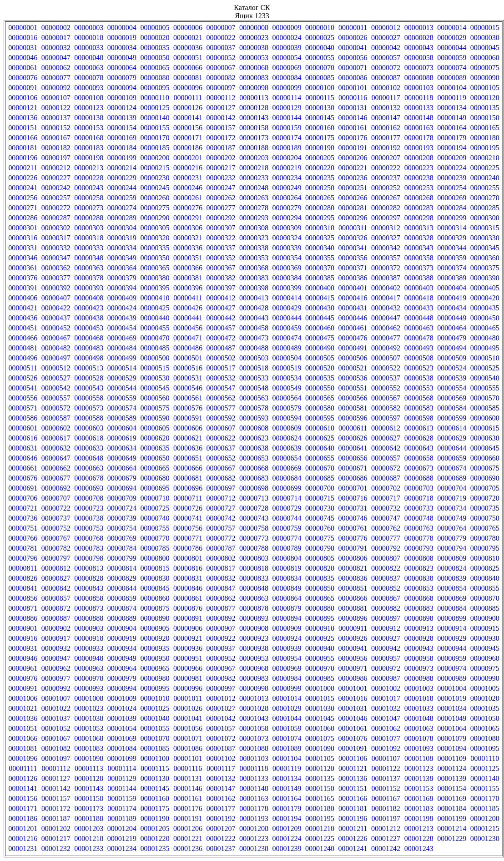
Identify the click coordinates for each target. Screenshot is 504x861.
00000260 (155, 198)
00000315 (485, 228)
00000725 (155, 508)
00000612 (386, 428)
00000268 (419, 198)
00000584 (452, 408)
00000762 (386, 528)
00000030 (485, 38)
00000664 (122, 468)
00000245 (155, 188)
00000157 (221, 128)
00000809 (452, 558)
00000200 (155, 158)
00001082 (56, 748)
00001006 (23, 698)
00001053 (89, 728)
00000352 (221, 258)
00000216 (188, 168)
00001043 (254, 718)
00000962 (56, 668)
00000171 (188, 138)
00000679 (122, 478)
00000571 (23, 408)
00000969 (287, 668)
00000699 (287, 488)
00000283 (419, 208)
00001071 (188, 738)
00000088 (419, 78)
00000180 (485, 138)
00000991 (23, 688)
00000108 (89, 98)
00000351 (188, 258)
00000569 (452, 398)
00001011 (188, 698)
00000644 (452, 448)
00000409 (122, 298)
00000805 (320, 558)
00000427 (221, 308)
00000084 (287, 78)
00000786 (188, 548)
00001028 (254, 708)
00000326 (353, 238)
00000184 (122, 148)
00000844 (122, 588)
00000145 (320, 118)
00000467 (56, 338)
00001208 (254, 828)
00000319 (122, 238)
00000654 (287, 458)
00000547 (221, 388)
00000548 (254, 388)
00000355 (320, 258)
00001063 (419, 728)
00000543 (89, 388)
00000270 (485, 198)
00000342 (386, 248)
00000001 (23, 28)
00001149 (287, 788)
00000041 (353, 48)
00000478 (419, 338)
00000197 (56, 158)
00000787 (221, 548)
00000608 (254, 428)
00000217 (221, 168)
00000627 (386, 438)
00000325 (320, 238)
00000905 (155, 628)
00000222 (386, 168)
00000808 (419, 558)
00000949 (122, 658)
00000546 (188, 388)
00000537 (386, 378)
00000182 (56, 148)
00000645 (485, 448)
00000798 (89, 558)
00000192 (386, 148)
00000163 (419, 128)
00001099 (122, 758)
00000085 (320, 78)
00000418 (419, 298)
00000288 (89, 218)
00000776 (353, 538)
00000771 (188, 538)
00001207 (221, 828)
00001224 (287, 838)
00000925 (320, 638)
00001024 (122, 708)
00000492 (386, 348)
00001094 (452, 748)
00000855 (485, 588)
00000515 (155, 368)
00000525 (485, 368)
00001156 (23, 798)
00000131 (353, 108)
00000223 (419, 168)
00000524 (452, 368)
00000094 (122, 88)
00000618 (89, 438)
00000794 (452, 548)
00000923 (254, 638)
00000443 (254, 318)
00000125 (155, 108)
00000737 (56, 518)
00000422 (56, 308)
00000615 (485, 428)
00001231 (23, 848)
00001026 (188, 708)
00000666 (188, 468)
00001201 (23, 828)
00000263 (254, 198)
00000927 (386, 638)
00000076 (23, 78)
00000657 (386, 458)
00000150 (485, 118)
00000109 (122, 98)
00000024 (287, 38)
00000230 (155, 178)
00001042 (221, 718)
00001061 (353, 728)
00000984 (287, 678)
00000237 (386, 178)
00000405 (485, 288)
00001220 (155, 838)
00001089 (287, 748)
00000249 (287, 188)
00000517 (221, 368)
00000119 (451, 98)
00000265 (320, 198)
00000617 (56, 438)
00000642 (386, 448)
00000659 (452, 458)
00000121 (23, 108)
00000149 (452, 118)
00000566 (353, 398)
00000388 (419, 278)
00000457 (221, 328)
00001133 (254, 778)
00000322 (221, 238)
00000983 (254, 678)
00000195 (485, 148)
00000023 (254, 38)
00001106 (353, 758)
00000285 (485, 208)
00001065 (485, 728)
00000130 (320, 108)
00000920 (155, 638)
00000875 (155, 608)
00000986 (353, 678)
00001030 (320, 708)
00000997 (221, 688)
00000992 (56, 688)
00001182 (386, 808)
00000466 (23, 338)
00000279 (287, 208)
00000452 (56, 328)
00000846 (188, 588)
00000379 (122, 278)
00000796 (23, 558)
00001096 (23, 758)
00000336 (188, 248)
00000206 (353, 158)
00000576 (188, 408)
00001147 (221, 788)
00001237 (221, 848)
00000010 (320, 28)
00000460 (320, 328)
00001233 (89, 848)
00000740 (155, 518)
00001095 (485, 748)
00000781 (23, 548)
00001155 (485, 788)
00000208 (419, 158)
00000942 (386, 648)
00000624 (287, 438)
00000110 (155, 98)
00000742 (221, 518)
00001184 (451, 808)
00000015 (485, 28)
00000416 (353, 298)
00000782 (56, 548)
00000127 (221, 108)
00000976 (23, 678)
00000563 (254, 398)
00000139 (122, 118)
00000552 (386, 388)
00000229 (122, 178)
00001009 (122, 698)
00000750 (485, 518)
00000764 (452, 528)
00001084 (122, 748)
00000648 (89, 458)
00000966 (188, 668)
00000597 (386, 418)
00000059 (452, 58)
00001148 (254, 788)
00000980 (155, 678)
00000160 (320, 128)
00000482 (56, 348)
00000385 (320, 278)
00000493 (419, 348)
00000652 (221, 458)
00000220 (320, 168)
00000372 (386, 268)
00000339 (287, 248)
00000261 (188, 198)
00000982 (221, 678)
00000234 (287, 178)
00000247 (221, 188)
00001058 (254, 728)
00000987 (386, 678)
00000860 (155, 598)
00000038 (254, 48)
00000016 (23, 38)
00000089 (452, 78)
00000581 (353, 408)
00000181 (23, 148)
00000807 (386, 558)
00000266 (353, 198)
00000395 (155, 288)
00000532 (221, 378)
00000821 (353, 568)
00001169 (451, 798)
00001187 (56, 818)
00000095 (155, 88)
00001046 (353, 718)
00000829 (122, 578)
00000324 (287, 238)
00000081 (188, 78)
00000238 (419, 178)
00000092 (56, 88)
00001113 (89, 768)
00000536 (353, 378)
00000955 (320, 658)
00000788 (254, 548)
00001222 (221, 838)
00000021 (188, 38)
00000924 (287, 638)
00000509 (452, 358)
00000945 (485, 648)
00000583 (419, 408)
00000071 (353, 68)
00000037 (221, 48)
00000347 (56, 258)
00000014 (452, 28)
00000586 (23, 418)
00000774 (287, 538)
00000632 (56, 448)
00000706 (23, 498)
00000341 (353, 248)
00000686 (353, 478)
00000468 (89, 338)
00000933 (89, 648)
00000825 (485, 568)
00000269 (452, 198)
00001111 (23, 768)
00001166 (353, 798)
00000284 (452, 208)
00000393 (89, 288)
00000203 (254, 158)
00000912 (386, 628)
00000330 (485, 238)
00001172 (56, 808)
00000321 (188, 238)
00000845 (155, 588)
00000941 (353, 648)
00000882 (386, 608)
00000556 (23, 398)
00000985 (320, 678)
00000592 (221, 418)
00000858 (89, 598)
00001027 (221, 708)
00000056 (353, 58)
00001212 (386, 828)
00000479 (452, 338)
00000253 (419, 188)
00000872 (56, 608)
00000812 (56, 568)
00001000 (320, 688)
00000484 (122, 348)
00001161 (188, 798)
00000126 (188, 108)
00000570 (485, 398)
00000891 (188, 618)
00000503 (254, 358)
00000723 (89, 508)
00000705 (485, 488)
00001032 (386, 708)
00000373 (419, 268)
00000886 (23, 618)
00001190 (155, 818)
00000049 (122, 58)
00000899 (452, 618)
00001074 (287, 738)
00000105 (485, 88)
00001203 (89, 828)
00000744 (287, 518)
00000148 (419, 118)
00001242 (386, 848)
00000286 (23, 218)
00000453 (89, 328)
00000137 (56, 118)
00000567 (386, 398)
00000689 (452, 478)
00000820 (320, 568)
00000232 (221, 178)
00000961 (23, 668)
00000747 (386, 518)
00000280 (320, 208)
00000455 (155, 328)
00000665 (155, 468)
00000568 (419, 398)
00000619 (122, 438)
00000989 (452, 678)
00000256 (23, 198)
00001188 (89, 818)
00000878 (254, 608)
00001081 (23, 748)
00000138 (89, 118)
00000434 (452, 308)
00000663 (89, 468)
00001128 (89, 778)
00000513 (89, 368)
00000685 (320, 478)
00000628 (419, 438)
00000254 (452, 188)
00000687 (386, 478)
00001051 (23, 728)
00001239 (287, 848)
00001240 (320, 848)
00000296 (353, 218)
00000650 (155, 458)
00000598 (419, 418)
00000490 (320, 348)
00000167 (56, 138)
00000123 (89, 108)
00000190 (320, 148)
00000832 (221, 578)
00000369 (287, 268)
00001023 (89, 708)
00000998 (254, 688)
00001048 (419, 718)
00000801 (188, 558)
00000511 (23, 368)
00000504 (287, 358)
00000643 (419, 448)
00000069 (287, 68)
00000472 (221, 338)
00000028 (419, 38)
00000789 (287, 548)
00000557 (56, 398)
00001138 (419, 778)
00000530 (155, 378)
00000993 (89, 688)
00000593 (254, 418)
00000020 (155, 38)
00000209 (452, 158)
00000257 (56, 198)
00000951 (188, 658)
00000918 (89, 638)
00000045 (485, 48)
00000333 (89, 248)
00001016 (353, 698)
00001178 (254, 808)
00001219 (122, 838)
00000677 (56, 478)
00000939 (287, 648)
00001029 (287, 708)
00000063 (89, 68)
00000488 (254, 348)
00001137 (386, 778)
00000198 (89, 158)
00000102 (386, 88)
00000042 (386, 48)
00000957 (386, 658)
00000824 (452, 568)
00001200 (485, 818)
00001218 (89, 838)
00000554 (452, 388)
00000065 (155, 68)
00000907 (221, 628)
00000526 (23, 378)
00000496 (23, 358)
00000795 (485, 548)
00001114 (122, 768)
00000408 (89, 298)
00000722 (56, 508)
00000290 (155, 218)
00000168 (89, 138)
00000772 (221, 538)
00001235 (155, 848)
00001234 (122, 848)
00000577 (221, 408)
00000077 (56, 78)
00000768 (89, 538)
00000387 (386, 278)
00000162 (386, 128)
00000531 (188, 378)
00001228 (419, 838)
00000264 (287, 198)
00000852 (386, 588)
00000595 (320, 418)
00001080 (485, 738)
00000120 (485, 98)
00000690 (485, 478)
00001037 (56, 718)
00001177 (221, 808)
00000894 (287, 618)
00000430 (320, 308)
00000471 (188, 338)
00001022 (56, 708)
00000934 (122, 648)
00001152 (386, 788)
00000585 (485, 408)
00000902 (56, 628)
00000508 (419, 358)
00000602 (56, 428)
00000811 (23, 568)
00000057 (386, 58)
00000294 (287, 218)
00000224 (452, 168)
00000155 (155, 128)
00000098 (254, 88)
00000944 (452, 648)
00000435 (485, 308)
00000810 (485, 558)
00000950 (155, 658)
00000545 (155, 388)
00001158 (89, 798)
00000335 (155, 248)
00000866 (353, 598)
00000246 (188, 188)
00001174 (122, 808)
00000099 (287, 88)
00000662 (56, 468)
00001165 (320, 798)
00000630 (485, 438)
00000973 (419, 668)
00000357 (386, 258)
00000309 (287, 228)
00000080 (155, 78)
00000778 (419, 538)
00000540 (485, 378)
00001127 (56, 778)
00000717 (386, 498)
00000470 (155, 338)
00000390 (485, 278)
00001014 (287, 698)
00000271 (23, 208)
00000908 (254, 628)
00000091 (23, 88)
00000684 (287, 478)
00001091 (353, 748)
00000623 (254, 438)
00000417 (386, 298)
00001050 (485, 718)
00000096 (188, 88)
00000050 (155, 58)
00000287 (56, 218)
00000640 (320, 448)
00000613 (419, 428)
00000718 (419, 498)
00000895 (320, 618)
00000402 (386, 288)
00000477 (386, 338)
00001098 (89, 758)
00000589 (122, 418)
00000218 (254, 168)
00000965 (155, 668)
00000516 (188, 368)
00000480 (485, 338)
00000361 (23, 268)
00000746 (353, 518)
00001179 (287, 808)
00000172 (221, 138)
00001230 (485, 838)
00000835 (320, 578)
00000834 (287, 578)
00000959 (452, 658)
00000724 (122, 508)
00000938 (254, 648)
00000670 (320, 468)
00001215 (485, 828)
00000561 (188, 398)
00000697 (221, 488)
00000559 (122, 398)
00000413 (254, 298)
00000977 (56, 678)
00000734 (452, 508)
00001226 (353, 838)
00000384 (287, 278)
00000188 (254, 148)
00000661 (23, 468)
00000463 (419, 328)
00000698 (254, 488)
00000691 (23, 488)
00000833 (254, 578)
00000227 (56, 178)
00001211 (353, 828)
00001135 (320, 778)
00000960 (485, 658)
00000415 (320, 298)
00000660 (485, 458)
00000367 (221, 268)
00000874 (122, 608)
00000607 (221, 428)
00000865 (320, 598)
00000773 (254, 538)
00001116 (188, 768)
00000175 (320, 138)
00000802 (221, 558)
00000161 (353, 128)
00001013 (254, 698)
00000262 (221, 198)
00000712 (221, 498)
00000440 (155, 318)
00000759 (287, 528)
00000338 (254, 248)
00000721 (23, 508)
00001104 (287, 758)
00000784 (122, 548)
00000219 (287, 168)
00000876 (188, 608)
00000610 (320, 428)
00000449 (452, 318)
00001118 (254, 768)
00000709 (122, 498)
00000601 (23, 428)
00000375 (485, 268)
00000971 (353, 668)
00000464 (452, 328)
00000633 (89, 448)
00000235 (320, 178)
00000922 (221, 638)
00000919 (122, 638)
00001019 (452, 698)
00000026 (353, 38)
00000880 (320, 608)
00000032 (56, 48)
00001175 (155, 808)
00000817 (221, 568)
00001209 (287, 828)
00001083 (89, 748)
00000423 (89, 308)
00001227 (386, 838)
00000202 (221, 158)
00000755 (155, 528)
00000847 (221, 588)
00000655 (320, 458)
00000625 (320, 438)
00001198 (419, 818)
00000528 (89, 378)
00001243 (419, 848)
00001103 (254, 758)
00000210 (485, 158)
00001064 (452, 728)
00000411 (188, 298)
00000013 (419, 28)
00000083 (254, 78)
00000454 (122, 328)
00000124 (122, 108)
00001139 (451, 778)
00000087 (386, 78)
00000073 (419, 68)
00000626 (353, 438)
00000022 (221, 38)
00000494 (452, 348)
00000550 (320, 388)
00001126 (23, 778)
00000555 (485, 388)
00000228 (89, 178)
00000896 (353, 618)
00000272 (56, 208)
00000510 (485, 358)
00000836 (353, 578)
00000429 (287, 308)
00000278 (254, 208)
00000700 (320, 488)
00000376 (23, 278)
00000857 (56, 598)
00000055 (320, 58)
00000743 (254, 518)
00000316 (23, 238)
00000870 (485, 598)
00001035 (485, 708)
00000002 (56, 28)
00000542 (56, 388)
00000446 (353, 318)
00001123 (419, 768)
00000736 (23, 518)
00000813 (89, 568)
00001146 (188, 788)
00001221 (188, 838)
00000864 (287, 598)
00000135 (485, 108)
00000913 (419, 628)
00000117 (386, 98)
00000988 (419, 678)
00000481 (23, 348)
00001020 (485, 698)
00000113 (254, 98)
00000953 (254, 658)
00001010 (155, 698)
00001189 (122, 818)
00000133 (419, 108)
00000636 (188, 448)
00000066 (188, 68)
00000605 (155, 428)
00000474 (287, 338)
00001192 (221, 818)
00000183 (89, 148)
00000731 (353, 508)
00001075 (320, 738)
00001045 (320, 718)
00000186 (188, 148)
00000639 (287, 448)
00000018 (89, 38)
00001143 (89, 788)
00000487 (221, 348)
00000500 (155, 358)
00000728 (254, 508)
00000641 (353, 448)
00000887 (56, 618)
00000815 (155, 568)
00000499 (122, 358)
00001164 (287, 798)
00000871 (23, 608)
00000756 (188, 528)
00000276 (188, 208)
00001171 (23, 808)
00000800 (155, 558)
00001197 (386, 818)
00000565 (320, 398)
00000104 (452, 88)
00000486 (188, 348)
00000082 (221, 78)
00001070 (155, 738)
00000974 (452, 668)
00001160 (155, 798)
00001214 (452, 828)
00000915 (485, 628)
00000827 (56, 578)
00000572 (56, 408)
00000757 (221, 528)
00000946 (23, 658)
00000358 (419, 258)
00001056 (188, 728)
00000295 (320, 218)
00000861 (188, 598)
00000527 (56, 378)
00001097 (56, 758)
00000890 (155, 618)
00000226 (23, 178)
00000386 (353, 278)
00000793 (419, 548)
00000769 (122, 538)
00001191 (188, 818)
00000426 (188, 308)
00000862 (221, 598)
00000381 (188, 278)
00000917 (56, 638)
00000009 (287, 28)
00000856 (23, 598)
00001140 (485, 778)
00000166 (23, 138)
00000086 (353, 78)
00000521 (353, 368)
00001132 (221, 778)
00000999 (287, 688)
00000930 (485, 638)
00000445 (320, 318)
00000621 (188, 438)
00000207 (386, 158)
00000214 (122, 168)
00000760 (320, 528)
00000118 (419, 98)
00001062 (386, 728)
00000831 (188, 578)
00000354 (287, 258)
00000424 (122, 308)
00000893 (254, 618)
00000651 (188, 458)
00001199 (451, 818)
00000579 (287, 408)
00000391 (23, 288)
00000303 (89, 228)
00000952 (221, 658)
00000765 (485, 528)
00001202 (56, 828)
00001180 (320, 808)
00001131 (188, 778)
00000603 (89, 428)
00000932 (56, 648)
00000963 (89, 668)
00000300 (485, 218)
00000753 (89, 528)
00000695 (155, 488)
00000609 (287, 428)
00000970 (320, 668)
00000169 (122, 138)
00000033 (89, 48)
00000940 (320, 648)
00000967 (221, 668)
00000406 (23, 298)
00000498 (89, 358)
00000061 (23, 68)
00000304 (122, 228)
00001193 (254, 818)
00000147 (386, 118)
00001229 (452, 838)
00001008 (89, 698)
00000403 (419, 288)
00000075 (485, 68)
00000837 (386, 578)
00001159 (122, 798)
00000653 (254, 458)
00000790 (320, 548)
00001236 (188, 848)
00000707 (56, 498)
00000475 (320, 338)
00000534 (287, 378)
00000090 (485, 78)
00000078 (89, 78)
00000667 (221, 468)
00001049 (452, 718)
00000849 (287, 588)
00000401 (353, 288)
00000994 (122, 688)
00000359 (452, 258)
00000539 (452, 378)
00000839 (452, 578)
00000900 (485, 618)
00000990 (485, 678)
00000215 (155, 168)
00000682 (221, 478)
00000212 (56, 168)
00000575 (155, 408)
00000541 (23, 388)
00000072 (386, 68)
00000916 (23, 638)
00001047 (386, 718)
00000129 (287, 108)
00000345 (485, 248)
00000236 (353, 178)
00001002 (386, 688)
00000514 (122, 368)
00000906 (188, 628)
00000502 (221, 358)
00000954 (287, 658)
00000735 (485, 508)
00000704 (452, 488)
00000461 (353, 328)
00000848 (254, 588)
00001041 (188, 718)
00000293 (254, 218)
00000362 (56, 268)
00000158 (254, 128)
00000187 (221, 148)
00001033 (419, 708)
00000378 (89, 278)
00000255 (485, 188)
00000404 (452, 288)
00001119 (287, 768)
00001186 (23, 818)
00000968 (254, 668)
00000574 (122, 408)
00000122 (56, 108)
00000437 (56, 318)
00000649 (122, 458)
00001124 (451, 768)
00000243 (89, 188)
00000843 (89, 588)
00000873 (89, 608)
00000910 (320, 628)
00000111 (188, 98)
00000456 (188, 328)
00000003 (89, 28)
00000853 (419, 588)
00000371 (353, 268)
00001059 (287, 728)
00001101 (188, 758)
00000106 (23, 98)
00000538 (419, 378)
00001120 (320, 768)
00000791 (353, 548)
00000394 (122, 288)
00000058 (419, 58)
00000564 (287, 398)
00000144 (287, 118)
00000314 (452, 228)
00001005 (485, 688)
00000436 (23, 318)
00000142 (221, 118)
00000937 (221, 648)
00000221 (353, 168)
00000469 (122, 338)
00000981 (188, 678)
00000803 (254, 558)
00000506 (353, 358)
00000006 (188, 28)
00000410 (155, 298)
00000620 (155, 438)
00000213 (89, 168)
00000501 (188, 358)
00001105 (320, 758)
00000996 (188, 688)
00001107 (386, 758)
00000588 (89, 418)
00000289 (122, 218)
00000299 (452, 218)
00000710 (155, 498)
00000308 (254, 228)
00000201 (188, 158)
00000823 (419, 568)
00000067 (221, 68)
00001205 (155, 828)
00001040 (155, 718)
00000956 (353, 658)
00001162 (221, 798)
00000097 (221, 88)
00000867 (386, 598)
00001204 (122, 828)
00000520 (320, 368)
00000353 (254, 258)
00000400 (320, 288)
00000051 (188, 58)
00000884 (452, 608)
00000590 (155, 418)
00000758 (254, 528)
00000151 (23, 128)
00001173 (89, 808)
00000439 (122, 318)
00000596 (353, 418)
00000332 (56, 248)
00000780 (485, 538)
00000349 (122, 258)
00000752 (56, 528)
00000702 (386, 488)
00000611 (353, 428)
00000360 (485, 258)
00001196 (353, 818)
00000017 (56, 38)
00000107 (56, 98)
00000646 (23, 458)
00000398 (254, 288)
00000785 (155, 548)
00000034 (122, 48)
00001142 (56, 788)
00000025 (320, 38)
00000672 (386, 468)
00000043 (419, 48)
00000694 (122, 488)
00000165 (485, 128)
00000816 (188, 568)
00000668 (254, 468)
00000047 (56, 58)
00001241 (353, 848)
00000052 (221, 58)
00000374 (452, 268)
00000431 (353, 308)
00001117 (221, 768)
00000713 (254, 498)
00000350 (155, 258)
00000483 (89, 348)
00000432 (386, 308)
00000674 (452, 468)
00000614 (452, 428)
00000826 (23, 578)
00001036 (23, 718)
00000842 (56, 588)
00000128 (254, 108)
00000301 (23, 228)
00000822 (386, 568)
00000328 (419, 238)
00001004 (452, 688)
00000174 (287, 138)
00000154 (122, 128)
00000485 (155, 348)
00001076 (353, 738)
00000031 (23, 48)
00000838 (419, 578)
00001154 (451, 788)
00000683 (254, 478)
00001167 (386, 798)
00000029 (452, 38)
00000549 (287, 388)
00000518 (254, 368)
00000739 (122, 518)
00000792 (386, 548)
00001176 (188, 808)
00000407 (56, 298)
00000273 (89, 208)
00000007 (221, 28)
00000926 (353, 638)
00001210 (320, 828)
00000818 (254, 568)
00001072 (221, 738)
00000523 (419, 368)
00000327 (386, 238)
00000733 (419, 508)
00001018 (419, 698)
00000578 (254, 408)
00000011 (353, 28)
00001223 (254, 838)
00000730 (320, 508)
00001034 (452, 708)
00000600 (485, 418)
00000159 (287, 128)
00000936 (188, 648)
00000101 (353, 88)
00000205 (320, 158)
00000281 (353, 208)
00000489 (287, 348)
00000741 (188, 518)
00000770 (155, 538)
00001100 (155, 758)
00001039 (122, 718)
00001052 (56, 728)
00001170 (485, 798)
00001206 (188, 828)
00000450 (485, 318)
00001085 (155, 748)
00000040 (320, 48)
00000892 (221, 618)
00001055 (155, 728)
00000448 (419, 318)
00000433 (419, 308)
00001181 (353, 808)
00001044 (287, 718)
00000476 (353, 338)
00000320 (155, 238)
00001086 (188, 748)
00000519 (287, 368)
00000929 (452, 638)
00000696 (188, 488)
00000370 (320, 268)
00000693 (89, 488)
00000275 (155, 208)
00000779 (452, 538)
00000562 (221, 398)
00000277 (221, 208)
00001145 (155, 788)
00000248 (254, 188)
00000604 (122, 428)
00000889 (122, 618)
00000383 (254, 278)
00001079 (452, 738)
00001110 (485, 758)
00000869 (452, 598)
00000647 (56, 458)
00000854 (452, 588)
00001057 (221, 728)
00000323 (254, 238)
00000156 (188, 128)
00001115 (155, 768)
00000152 (56, 128)
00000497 (56, 358)
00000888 (89, 618)
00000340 (320, 248)
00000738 (89, 518)
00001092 (386, 748)
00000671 (353, 468)
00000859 (122, 598)
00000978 (89, 678)
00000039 (287, 48)
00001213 (419, 828)
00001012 (221, 698)
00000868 (419, 598)
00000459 (287, 328)
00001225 (320, 838)
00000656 (353, 458)
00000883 (419, 608)
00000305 (155, 228)
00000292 (221, 218)
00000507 (386, 358)
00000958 (419, 658)
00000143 (254, 118)
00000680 (155, 478)
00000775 (320, 538)
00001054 (122, 728)
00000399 (287, 288)
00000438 (89, 318)
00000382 (221, 278)
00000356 (353, 258)
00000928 (419, 638)
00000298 (419, 218)
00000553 (419, 388)
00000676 (23, 478)
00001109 (451, 758)
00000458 (254, 328)
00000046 (23, 58)
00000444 (287, 318)
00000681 (188, 478)
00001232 (56, 848)
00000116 (353, 98)
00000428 (254, 308)
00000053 (254, 58)
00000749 (452, 518)
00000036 (188, 48)
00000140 (155, 118)
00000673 (419, 468)
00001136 (353, 778)
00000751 (23, 528)
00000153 (89, 128)
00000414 (287, 298)
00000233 (254, 178)
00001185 (485, 808)
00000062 (56, 68)
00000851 (353, 588)
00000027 (386, 38)
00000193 (419, 148)
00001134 (287, 778)
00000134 (452, 108)
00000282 (386, 208)
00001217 (56, 838)
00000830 (155, 578)
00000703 (419, 488)
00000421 (23, 308)
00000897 (386, 618)
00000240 (485, 178)
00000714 (287, 498)
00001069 (122, 738)
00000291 (188, 218)
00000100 (320, 88)
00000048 (89, 58)
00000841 (23, 588)
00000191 (353, 148)
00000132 (386, 108)
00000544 (122, 388)
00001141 (23, 788)
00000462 (386, 328)
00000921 (188, 638)
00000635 (155, 448)
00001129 (122, 778)
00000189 (287, 148)
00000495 (485, 348)
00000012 (386, 28)
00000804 (287, 558)
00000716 (353, 498)
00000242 (56, 188)
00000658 (419, 458)
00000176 (353, 138)
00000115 (320, 98)
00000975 (485, 668)
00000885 (485, 608)
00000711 (188, 498)
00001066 (23, 738)
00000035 (155, 48)
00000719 (452, 498)
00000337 (221, 248)
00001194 (287, 818)
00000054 (287, 58)
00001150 (320, 788)
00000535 (320, 378)
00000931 (23, 648)
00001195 (320, 818)
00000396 (188, 288)
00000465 (485, 328)
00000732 (386, 508)
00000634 (122, 448)
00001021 (23, 708)
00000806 (353, 558)
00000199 (122, 158)
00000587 (56, 418)
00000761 (353, 528)
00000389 (452, 278)
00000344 (452, 248)
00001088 (254, 748)
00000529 (122, 378)
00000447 (386, 318)
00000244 (122, 188)
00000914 (452, 628)
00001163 (254, 798)
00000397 (221, 288)
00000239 (452, 178)
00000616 (23, 438)
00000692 (56, 488)
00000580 (320, 408)
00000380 (155, 278)
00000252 (386, 188)
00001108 (419, 758)
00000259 (122, 198)
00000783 (89, 548)
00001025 (155, 708)
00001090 (320, 748)
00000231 (188, 178)
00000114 (287, 98)
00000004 (122, 28)
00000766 (23, 538)
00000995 (155, 688)
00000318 (89, 238)
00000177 (386, 138)
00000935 (155, 648)
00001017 (386, 698)
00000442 (221, 318)
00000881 (353, 608)
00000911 (353, 628)
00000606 (188, 428)
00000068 (254, 68)
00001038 (89, 718)
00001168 (419, 798)
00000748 (419, 518)
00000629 (452, 438)
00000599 (452, 418)
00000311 (353, 228)
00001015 (320, 698)
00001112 (56, 768)
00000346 (23, 258)
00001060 (320, 728)
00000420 (485, 298)
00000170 (155, 138)
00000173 (254, 138)
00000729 (287, 508)
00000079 (122, 78)
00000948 (89, 658)
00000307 (221, 228)
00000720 (485, 498)
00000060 (485, 58)
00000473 (254, 338)
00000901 (23, 628)
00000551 (353, 388)
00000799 (122, 558)
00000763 (419, 528)
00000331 (23, 248)
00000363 (89, 268)
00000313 (419, 228)
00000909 (287, 628)
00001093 (419, 748)
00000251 (353, 188)
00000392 (56, 288)
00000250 (320, 188)
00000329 (452, 238)
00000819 (287, 568)
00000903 (89, 628)
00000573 (89, 408)
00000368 (254, 268)
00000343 (419, 248)
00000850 (320, 588)
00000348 (89, 258)
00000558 (89, 398)
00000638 (254, 448)
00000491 (353, 348)
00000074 (452, 68)
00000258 (89, 198)
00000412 (221, 298)
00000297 (386, 218)
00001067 (56, 738)
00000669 (287, 468)
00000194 (452, 148)
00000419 (452, 298)
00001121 (353, 768)
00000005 (155, 28)
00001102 (221, 758)
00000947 (56, 658)
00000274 (122, 208)
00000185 (155, 148)
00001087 (221, 748)
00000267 (386, 198)
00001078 (419, 738)
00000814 (122, 568)
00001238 (254, 848)
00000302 (56, 228)
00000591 (188, 418)
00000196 (23, 158)
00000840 (485, 578)
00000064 (122, 68)
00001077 (386, 738)
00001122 (386, 768)
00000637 (221, 448)
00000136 (23, 118)
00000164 (452, 128)
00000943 (419, 648)
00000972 (386, 668)
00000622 (221, 438)
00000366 (188, 268)
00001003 (419, 688)
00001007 (56, 698)
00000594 (287, 418)
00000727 (221, 508)
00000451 (23, 328)
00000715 (320, 498)
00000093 (89, 88)
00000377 (56, 278)
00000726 (188, 508)
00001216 (23, 838)
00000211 (23, 168)
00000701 (353, 488)
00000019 (122, 38)
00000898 (419, 618)
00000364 (122, 268)
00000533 (254, 378)
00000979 (122, 678)
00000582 (386, 408)
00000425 (155, 308)
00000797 (56, 558)
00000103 (419, 88)
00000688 (419, 478)
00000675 (485, 468)
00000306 (188, 228)
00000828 (89, 578)
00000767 (56, 538)
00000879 (287, 608)
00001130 (155, 778)
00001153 (419, 788)
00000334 (122, 248)
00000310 (320, 228)
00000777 (386, 538)
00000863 (254, 598)
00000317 (56, 238)
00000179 (452, 138)
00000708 (89, 498)
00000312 (386, 228)
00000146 (353, 118)
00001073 (254, 738)
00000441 (188, 318)
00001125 (485, 768)
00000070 (320, 68)
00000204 (287, 158)
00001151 (353, 788)
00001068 (89, 738)
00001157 (56, 798)
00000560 (155, 398)
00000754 (122, 528)
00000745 (320, 518)
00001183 (419, 808)
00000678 (89, 478)
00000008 (254, 28)
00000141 (188, 118)
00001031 (353, 708)
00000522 (386, 368)
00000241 (23, 188)
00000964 (122, 668)
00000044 (452, 48)
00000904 (122, 628)
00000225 (485, 168)
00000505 (320, 358)
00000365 (155, 268)
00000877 (221, 608)
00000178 (419, 138)
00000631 (23, 448)
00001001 (353, 688)
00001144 (122, 788)
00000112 (221, 98)
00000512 (56, 368)
